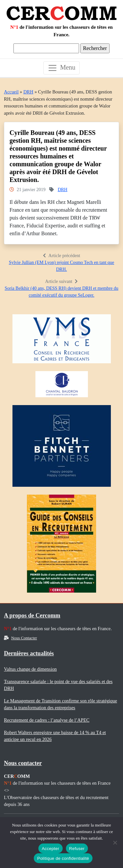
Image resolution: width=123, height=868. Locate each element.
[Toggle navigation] (61, 68)
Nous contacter (23, 763)
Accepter (50, 849)
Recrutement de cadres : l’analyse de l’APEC (47, 720)
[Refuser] (115, 843)
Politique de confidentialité (63, 858)
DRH (28, 92)
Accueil (11, 92)
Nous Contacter (20, 638)
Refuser (77, 849)
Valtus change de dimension (30, 669)
